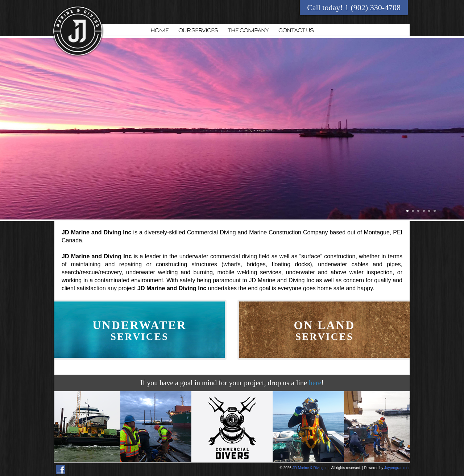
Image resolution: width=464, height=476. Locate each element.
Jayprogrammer (397, 468)
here (315, 383)
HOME (159, 30)
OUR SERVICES (198, 30)
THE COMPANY (248, 30)
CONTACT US (296, 30)
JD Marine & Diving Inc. (311, 468)
